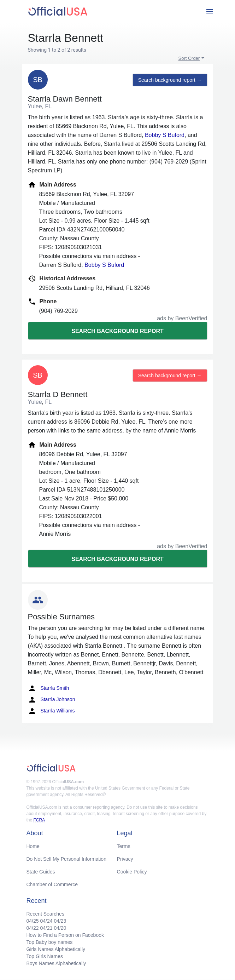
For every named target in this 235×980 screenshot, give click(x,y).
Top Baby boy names (50, 942)
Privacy (125, 859)
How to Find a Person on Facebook (65, 935)
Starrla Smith (49, 688)
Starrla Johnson (52, 700)
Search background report (117, 331)
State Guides (41, 872)
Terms (124, 846)
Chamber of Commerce (52, 884)
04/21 (46, 928)
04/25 (33, 921)
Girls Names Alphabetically (56, 949)
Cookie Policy (132, 872)
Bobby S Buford (165, 135)
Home (33, 846)
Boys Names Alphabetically (56, 963)
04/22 (33, 928)
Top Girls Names (45, 956)
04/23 (60, 921)
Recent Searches (45, 914)
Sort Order (189, 58)
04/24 (46, 921)
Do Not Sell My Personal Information (66, 859)
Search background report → (170, 80)
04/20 (60, 928)
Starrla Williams (51, 711)
